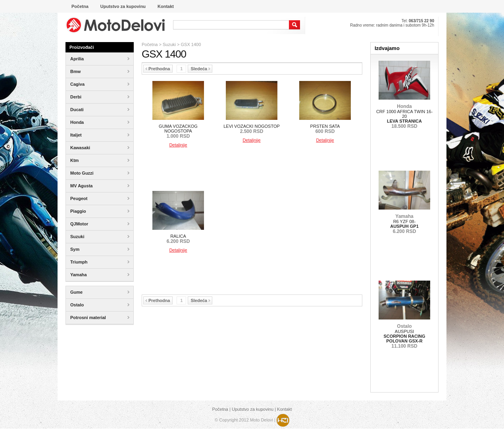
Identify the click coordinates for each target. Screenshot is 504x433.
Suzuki (169, 44)
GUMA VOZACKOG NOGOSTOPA (178, 131)
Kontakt (284, 409)
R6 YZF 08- (404, 224)
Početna (150, 44)
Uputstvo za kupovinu (253, 409)
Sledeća (200, 69)
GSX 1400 (191, 44)
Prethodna (158, 69)
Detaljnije (178, 145)
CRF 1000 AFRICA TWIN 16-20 (404, 116)
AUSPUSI (404, 336)
